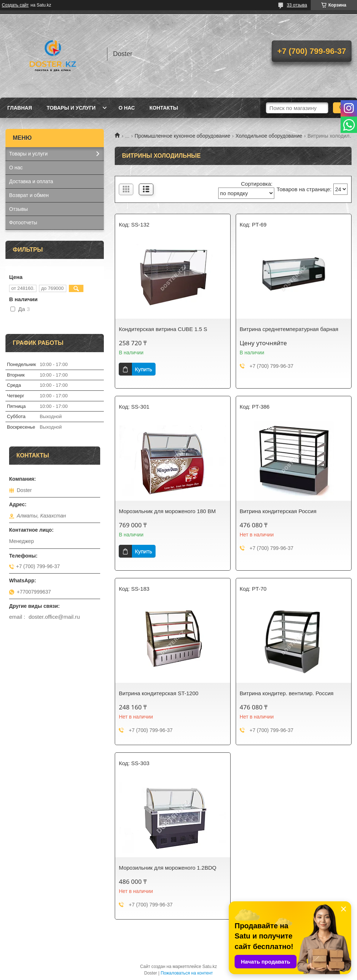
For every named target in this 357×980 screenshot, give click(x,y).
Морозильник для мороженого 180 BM (167, 511)
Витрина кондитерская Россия (278, 511)
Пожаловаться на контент (187, 973)
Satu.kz (209, 967)
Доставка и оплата (31, 181)
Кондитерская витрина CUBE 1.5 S (163, 329)
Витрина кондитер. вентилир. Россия (287, 693)
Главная (20, 108)
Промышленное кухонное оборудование (183, 136)
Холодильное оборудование (269, 136)
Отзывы (18, 209)
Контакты (164, 108)
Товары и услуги (71, 108)
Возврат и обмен (29, 195)
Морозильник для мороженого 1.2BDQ (168, 868)
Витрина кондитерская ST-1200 (158, 693)
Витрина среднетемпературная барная (289, 329)
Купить (143, 369)
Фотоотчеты (23, 223)
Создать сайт (15, 5)
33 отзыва (297, 5)
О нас (127, 108)
